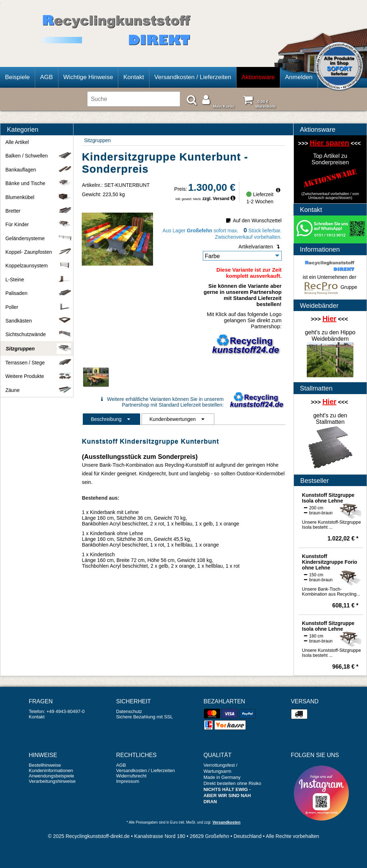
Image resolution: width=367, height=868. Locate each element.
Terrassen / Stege (38, 363)
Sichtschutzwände (38, 334)
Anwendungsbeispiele (51, 776)
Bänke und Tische (38, 183)
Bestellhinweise (45, 765)
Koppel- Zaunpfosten (38, 252)
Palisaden (38, 293)
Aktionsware (258, 77)
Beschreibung (111, 419)
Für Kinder (38, 224)
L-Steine (38, 280)
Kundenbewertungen (178, 419)
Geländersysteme (38, 238)
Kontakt (134, 77)
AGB (47, 77)
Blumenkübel (38, 197)
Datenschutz (129, 711)
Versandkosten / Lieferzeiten (193, 77)
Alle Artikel (17, 142)
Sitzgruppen (97, 140)
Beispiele (17, 77)
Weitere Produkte (38, 376)
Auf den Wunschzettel (253, 220)
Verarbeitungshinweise (52, 781)
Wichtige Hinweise (88, 77)
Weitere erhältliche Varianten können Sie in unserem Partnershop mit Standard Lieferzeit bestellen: (161, 402)
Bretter (38, 211)
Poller (38, 307)
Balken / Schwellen (38, 156)
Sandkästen (38, 321)
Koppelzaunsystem (38, 266)
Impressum (128, 781)
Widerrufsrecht (131, 776)
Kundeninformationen (51, 770)
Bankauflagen (38, 170)
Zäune (38, 390)
